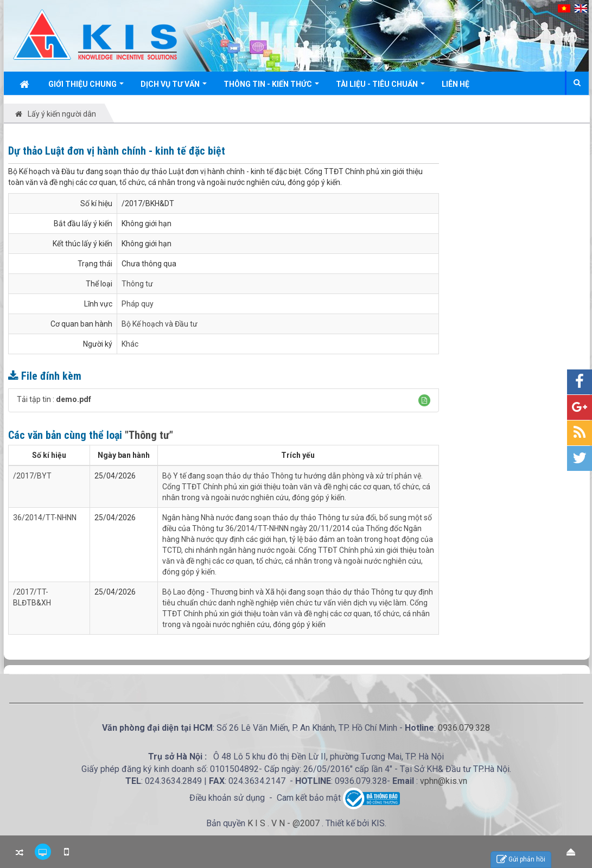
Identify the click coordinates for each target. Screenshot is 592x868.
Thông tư (137, 284)
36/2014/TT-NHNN (45, 518)
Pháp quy (138, 304)
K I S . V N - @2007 (285, 823)
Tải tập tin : (54, 399)
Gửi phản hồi (521, 860)
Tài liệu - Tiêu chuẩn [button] (380, 87)
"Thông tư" (149, 435)
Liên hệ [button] (456, 84)
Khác (130, 344)
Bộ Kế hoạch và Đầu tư (160, 324)
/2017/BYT (32, 476)
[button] (424, 400)
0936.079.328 (464, 728)
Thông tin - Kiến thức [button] (271, 87)
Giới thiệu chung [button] (86, 87)
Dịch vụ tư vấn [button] (174, 87)
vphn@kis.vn (444, 781)
